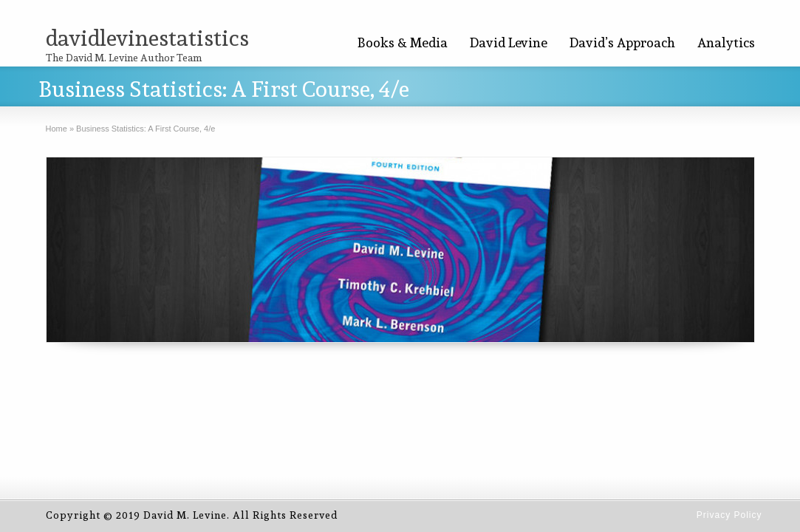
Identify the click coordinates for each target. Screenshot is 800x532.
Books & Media (403, 42)
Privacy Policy (729, 515)
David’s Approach (622, 42)
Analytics (726, 42)
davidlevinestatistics (147, 38)
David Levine (509, 42)
